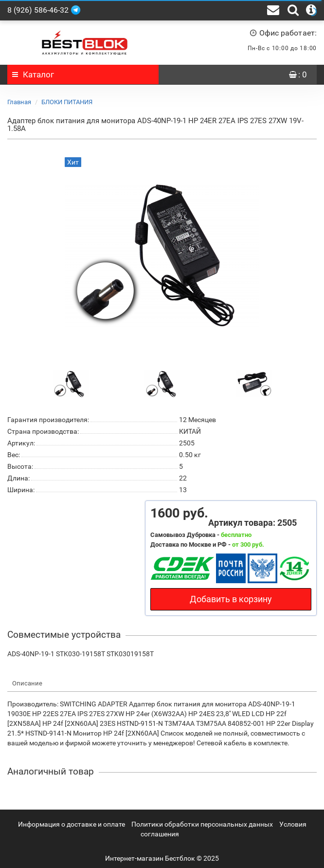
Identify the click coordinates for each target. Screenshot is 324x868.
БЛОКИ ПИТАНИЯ (67, 102)
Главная (19, 102)
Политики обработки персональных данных (202, 824)
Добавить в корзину (231, 599)
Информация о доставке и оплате (72, 824)
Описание (27, 683)
